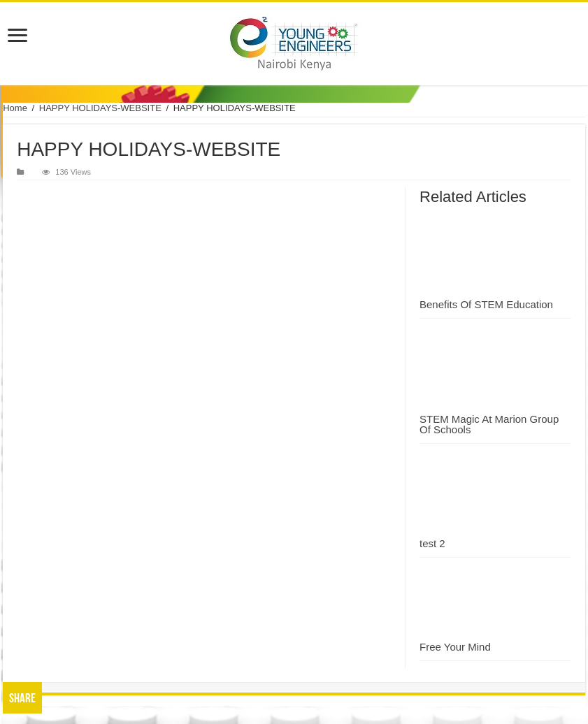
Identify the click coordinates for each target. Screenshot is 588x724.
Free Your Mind (455, 647)
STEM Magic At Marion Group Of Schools (489, 424)
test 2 (432, 543)
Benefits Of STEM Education (486, 304)
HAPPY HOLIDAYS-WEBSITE (100, 108)
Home (15, 108)
